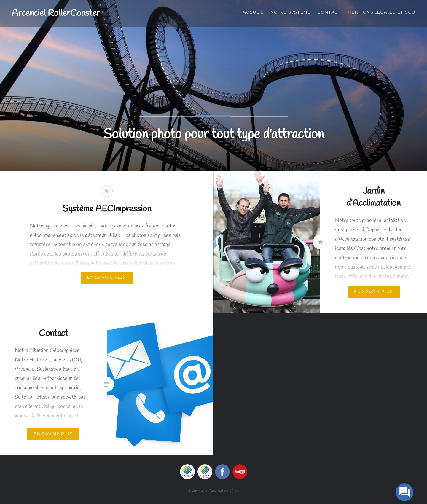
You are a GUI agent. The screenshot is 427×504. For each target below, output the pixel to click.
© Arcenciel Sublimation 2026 (214, 491)
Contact (329, 13)
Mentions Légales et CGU (381, 13)
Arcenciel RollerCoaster (56, 13)
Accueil (253, 13)
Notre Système (290, 13)
